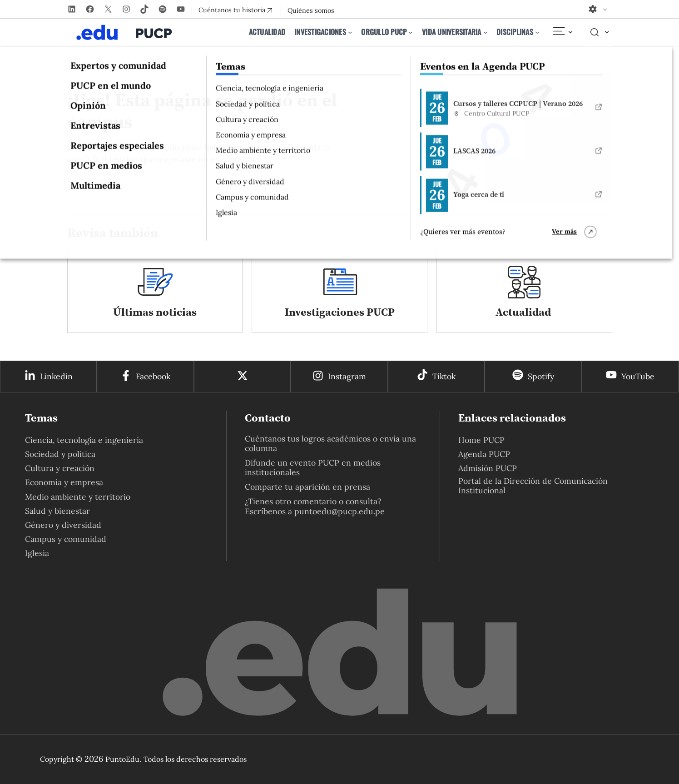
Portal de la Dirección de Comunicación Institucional (533, 486)
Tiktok (444, 376)
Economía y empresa (64, 482)
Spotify (541, 376)
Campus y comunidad (66, 539)
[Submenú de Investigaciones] (350, 32)
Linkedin (56, 376)
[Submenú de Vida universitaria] (486, 32)
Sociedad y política (60, 454)
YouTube (638, 376)
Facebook (153, 376)
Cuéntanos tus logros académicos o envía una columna (330, 443)
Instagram (347, 376)
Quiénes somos (311, 10)
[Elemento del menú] (562, 32)
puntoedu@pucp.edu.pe (339, 511)
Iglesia (37, 553)
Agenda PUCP (484, 454)
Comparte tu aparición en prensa (307, 487)
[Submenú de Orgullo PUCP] (411, 32)
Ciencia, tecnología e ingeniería (84, 440)
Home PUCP (481, 440)
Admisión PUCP (488, 468)
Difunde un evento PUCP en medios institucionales (313, 467)
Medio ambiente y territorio (78, 497)
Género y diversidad (63, 525)
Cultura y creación (60, 468)
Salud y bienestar (57, 511)
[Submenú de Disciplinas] (537, 32)
